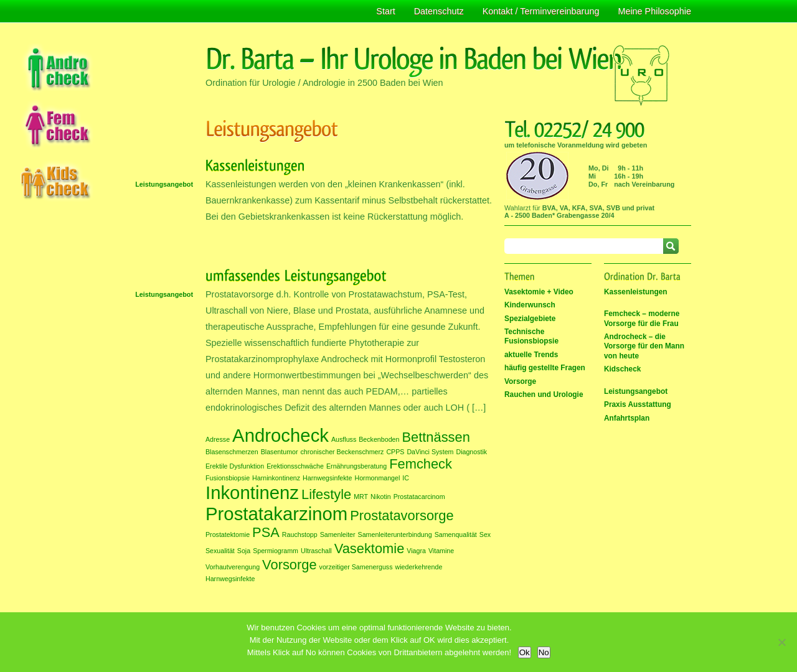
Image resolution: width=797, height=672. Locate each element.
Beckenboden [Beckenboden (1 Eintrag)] (379, 439)
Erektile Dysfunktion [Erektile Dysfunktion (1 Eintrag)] (235, 466)
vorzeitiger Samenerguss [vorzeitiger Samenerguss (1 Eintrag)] (356, 567)
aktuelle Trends (531, 355)
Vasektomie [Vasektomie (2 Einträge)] (370, 548)
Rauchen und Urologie (544, 394)
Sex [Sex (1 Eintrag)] (485, 534)
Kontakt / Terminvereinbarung (541, 11)
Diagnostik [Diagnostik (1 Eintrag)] (471, 452)
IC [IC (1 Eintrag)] (406, 478)
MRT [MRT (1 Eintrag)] (361, 497)
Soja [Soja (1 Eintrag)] (244, 551)
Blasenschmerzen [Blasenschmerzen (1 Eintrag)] (232, 452)
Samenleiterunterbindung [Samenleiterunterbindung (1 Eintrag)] (395, 534)
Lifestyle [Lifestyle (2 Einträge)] (326, 494)
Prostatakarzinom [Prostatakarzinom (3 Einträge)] (276, 514)
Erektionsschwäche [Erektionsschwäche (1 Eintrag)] (295, 466)
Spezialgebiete (530, 319)
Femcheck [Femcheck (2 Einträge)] (421, 464)
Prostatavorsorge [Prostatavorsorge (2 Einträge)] (402, 516)
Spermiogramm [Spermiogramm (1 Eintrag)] (276, 551)
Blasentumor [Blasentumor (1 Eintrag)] (280, 452)
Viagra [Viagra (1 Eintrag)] (416, 551)
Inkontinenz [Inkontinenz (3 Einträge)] (252, 492)
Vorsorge (520, 381)
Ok (525, 652)
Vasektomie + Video (539, 292)
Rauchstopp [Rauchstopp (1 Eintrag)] (300, 534)
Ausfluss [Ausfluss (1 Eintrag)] (344, 439)
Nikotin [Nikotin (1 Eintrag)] (381, 497)
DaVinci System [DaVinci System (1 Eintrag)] (430, 452)
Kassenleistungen (636, 292)
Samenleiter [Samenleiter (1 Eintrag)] (338, 534)
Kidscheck (622, 369)
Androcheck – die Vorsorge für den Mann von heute (644, 346)
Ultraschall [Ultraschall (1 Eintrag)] (316, 551)
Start (385, 11)
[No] (781, 642)
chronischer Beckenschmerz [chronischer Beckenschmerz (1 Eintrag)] (342, 452)
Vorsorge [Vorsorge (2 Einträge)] (290, 565)
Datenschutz (439, 11)
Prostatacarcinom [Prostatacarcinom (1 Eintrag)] (419, 497)
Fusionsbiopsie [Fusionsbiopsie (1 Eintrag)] (228, 478)
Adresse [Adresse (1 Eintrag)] (218, 439)
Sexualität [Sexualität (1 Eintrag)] (220, 551)
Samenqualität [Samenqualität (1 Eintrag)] (456, 534)
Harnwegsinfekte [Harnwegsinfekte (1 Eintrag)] (327, 478)
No (544, 652)
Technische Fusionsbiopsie (531, 336)
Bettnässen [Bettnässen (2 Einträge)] (436, 437)
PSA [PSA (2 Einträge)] (266, 532)
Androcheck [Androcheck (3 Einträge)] (281, 435)
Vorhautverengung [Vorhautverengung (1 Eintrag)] (233, 567)
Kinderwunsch (530, 305)
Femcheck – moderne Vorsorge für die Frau (642, 318)
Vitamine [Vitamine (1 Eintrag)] (441, 551)
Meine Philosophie (654, 11)
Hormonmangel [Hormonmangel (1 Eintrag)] (377, 478)
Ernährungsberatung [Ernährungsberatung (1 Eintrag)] (356, 466)
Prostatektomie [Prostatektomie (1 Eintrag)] (228, 534)
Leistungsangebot (164, 184)
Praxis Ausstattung (638, 404)
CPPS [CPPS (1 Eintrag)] (395, 452)
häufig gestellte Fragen (545, 368)
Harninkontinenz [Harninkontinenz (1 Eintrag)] (276, 478)
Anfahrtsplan (627, 418)
